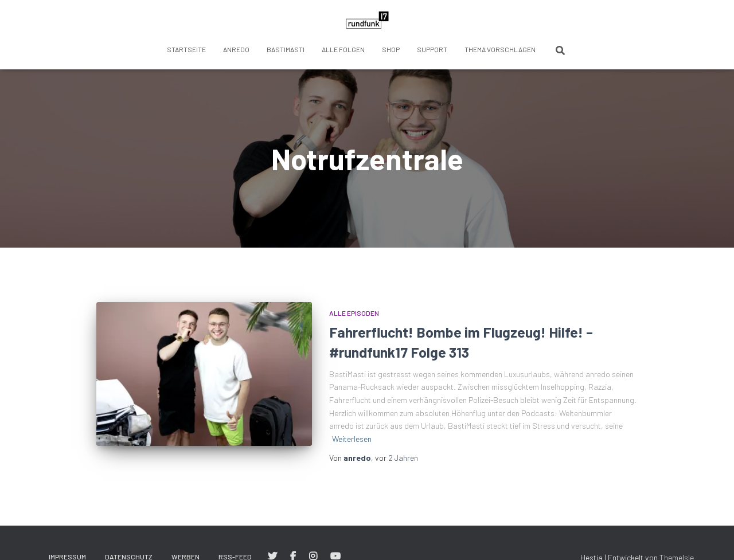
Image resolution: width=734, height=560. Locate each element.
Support (432, 49)
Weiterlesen (352, 439)
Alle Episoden (354, 313)
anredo (236, 49)
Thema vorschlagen (500, 49)
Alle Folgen (343, 49)
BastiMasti (286, 49)
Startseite (186, 49)
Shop (391, 49)
